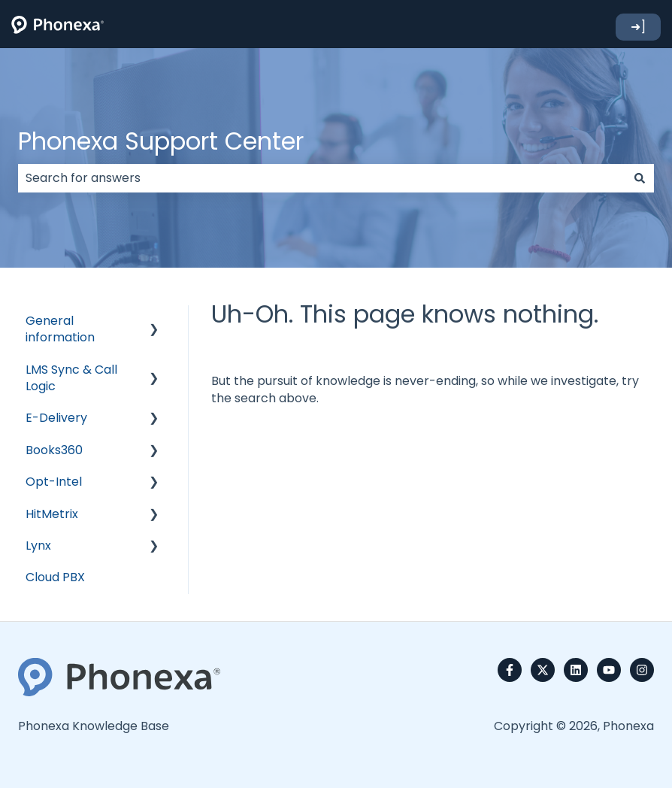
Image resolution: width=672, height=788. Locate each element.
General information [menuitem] (60, 329)
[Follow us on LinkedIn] (576, 670)
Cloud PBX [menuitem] (55, 577)
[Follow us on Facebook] (510, 670)
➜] (638, 27)
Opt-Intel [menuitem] (54, 482)
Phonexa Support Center (161, 141)
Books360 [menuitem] (54, 450)
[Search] (640, 178)
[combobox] (322, 178)
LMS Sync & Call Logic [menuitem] (71, 378)
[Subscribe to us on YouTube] (609, 670)
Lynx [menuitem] (38, 546)
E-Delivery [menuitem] (56, 418)
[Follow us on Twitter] (543, 670)
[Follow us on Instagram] (642, 670)
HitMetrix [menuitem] (52, 514)
